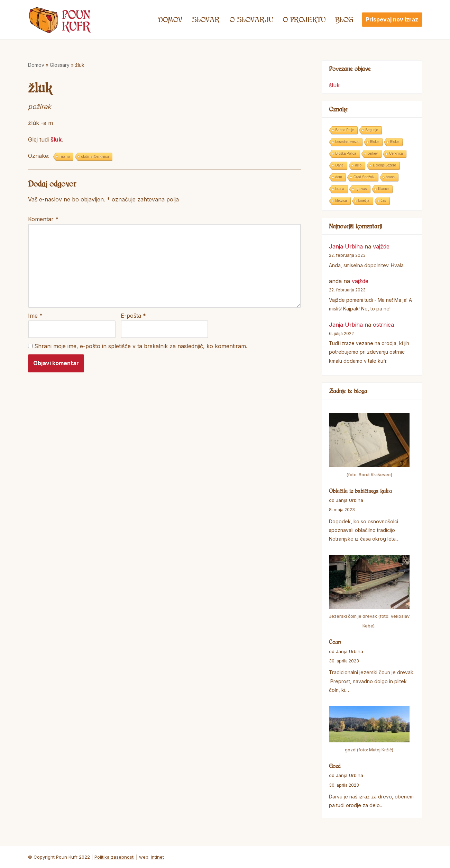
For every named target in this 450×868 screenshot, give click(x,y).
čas (384, 201)
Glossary (60, 65)
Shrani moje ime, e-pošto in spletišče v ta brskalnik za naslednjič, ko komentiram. (141, 346)
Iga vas (361, 189)
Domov (170, 19)
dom (339, 177)
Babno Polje (345, 130)
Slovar (206, 19)
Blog (344, 19)
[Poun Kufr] (60, 20)
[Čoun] (369, 593)
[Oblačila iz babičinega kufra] (369, 446)
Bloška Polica (346, 153)
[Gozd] (369, 730)
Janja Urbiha (346, 246)
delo (358, 165)
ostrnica (383, 325)
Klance (383, 189)
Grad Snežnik (364, 177)
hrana (65, 156)
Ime (35, 316)
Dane (340, 165)
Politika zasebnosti (114, 857)
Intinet (157, 857)
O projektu (304, 19)
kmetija (364, 201)
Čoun (335, 642)
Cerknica (396, 153)
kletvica (341, 201)
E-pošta (133, 316)
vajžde (381, 246)
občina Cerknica (95, 156)
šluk (56, 139)
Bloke (374, 142)
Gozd (335, 766)
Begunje (372, 130)
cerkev (373, 153)
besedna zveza (347, 142)
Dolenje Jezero (384, 165)
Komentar (43, 219)
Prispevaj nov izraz (392, 19)
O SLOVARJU (251, 19)
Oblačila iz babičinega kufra (360, 491)
